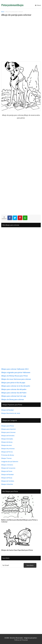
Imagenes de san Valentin (10, 461)
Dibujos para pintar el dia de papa (13, 383)
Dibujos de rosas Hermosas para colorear (16, 379)
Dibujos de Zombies (8, 481)
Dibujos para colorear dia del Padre (14, 393)
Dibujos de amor (7, 445)
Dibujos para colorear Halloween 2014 (15, 369)
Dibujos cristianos (7, 465)
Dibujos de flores (7, 471)
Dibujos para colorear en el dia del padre (16, 386)
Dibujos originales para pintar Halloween (16, 372)
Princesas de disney (8, 455)
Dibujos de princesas (8, 449)
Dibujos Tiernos (6, 458)
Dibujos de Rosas (7, 478)
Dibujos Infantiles (7, 484)
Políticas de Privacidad (21, 640)
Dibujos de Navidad (7, 410)
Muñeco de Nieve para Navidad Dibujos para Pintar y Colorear (19, 521)
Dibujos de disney (7, 442)
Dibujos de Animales (8, 436)
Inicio (3, 12)
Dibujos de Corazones (8, 468)
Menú (39, 5)
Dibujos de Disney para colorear (13, 399)
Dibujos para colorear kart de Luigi (14, 396)
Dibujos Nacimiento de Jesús (11, 413)
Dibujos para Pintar (8, 426)
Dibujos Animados (7, 439)
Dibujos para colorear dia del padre (14, 389)
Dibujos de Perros (7, 452)
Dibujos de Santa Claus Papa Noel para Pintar (17, 550)
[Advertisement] (21, 39)
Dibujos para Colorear (8, 432)
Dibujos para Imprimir (8, 429)
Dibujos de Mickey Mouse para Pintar (15, 376)
